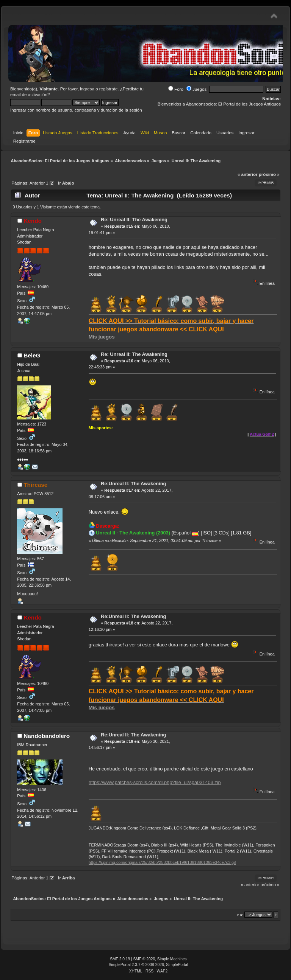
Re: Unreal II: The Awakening (134, 220)
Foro (176, 89)
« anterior (247, 174)
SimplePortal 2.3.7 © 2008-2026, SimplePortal (149, 965)
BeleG (32, 355)
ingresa (87, 89)
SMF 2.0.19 (120, 959)
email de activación (29, 95)
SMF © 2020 (144, 959)
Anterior (37, 183)
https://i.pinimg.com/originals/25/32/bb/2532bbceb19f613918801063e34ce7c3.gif (162, 862)
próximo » (269, 174)
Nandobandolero (47, 736)
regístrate (109, 89)
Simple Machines (172, 959)
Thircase (35, 485)
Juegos (196, 89)
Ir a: (240, 915)
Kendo (33, 221)
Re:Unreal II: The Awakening (133, 484)
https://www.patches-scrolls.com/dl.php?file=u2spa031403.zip (155, 782)
